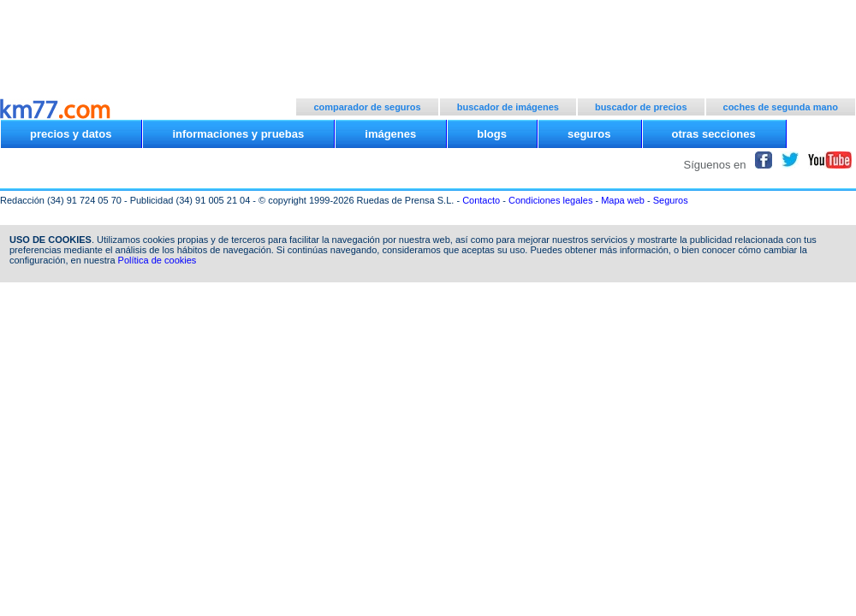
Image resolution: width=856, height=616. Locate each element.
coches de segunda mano (781, 107)
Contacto (481, 200)
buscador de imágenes (508, 107)
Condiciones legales (550, 200)
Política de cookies (158, 260)
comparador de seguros (367, 107)
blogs (492, 134)
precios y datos (71, 134)
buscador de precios (641, 107)
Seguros (671, 200)
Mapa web (623, 200)
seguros (589, 134)
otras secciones (714, 134)
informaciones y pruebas (238, 134)
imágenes (390, 134)
